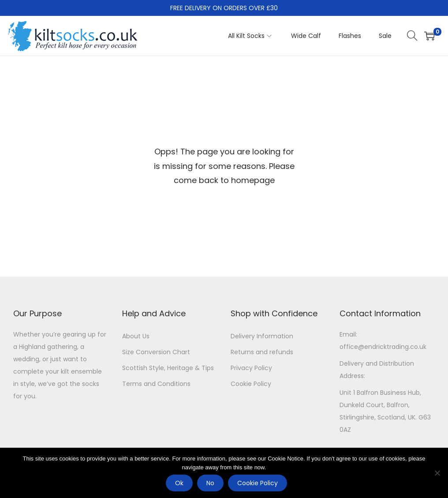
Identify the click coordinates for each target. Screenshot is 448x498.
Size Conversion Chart (156, 352)
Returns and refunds (262, 352)
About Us (136, 336)
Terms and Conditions (156, 384)
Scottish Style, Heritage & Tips (168, 368)
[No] (437, 473)
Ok (179, 483)
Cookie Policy (251, 384)
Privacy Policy (251, 368)
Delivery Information (262, 336)
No (210, 483)
